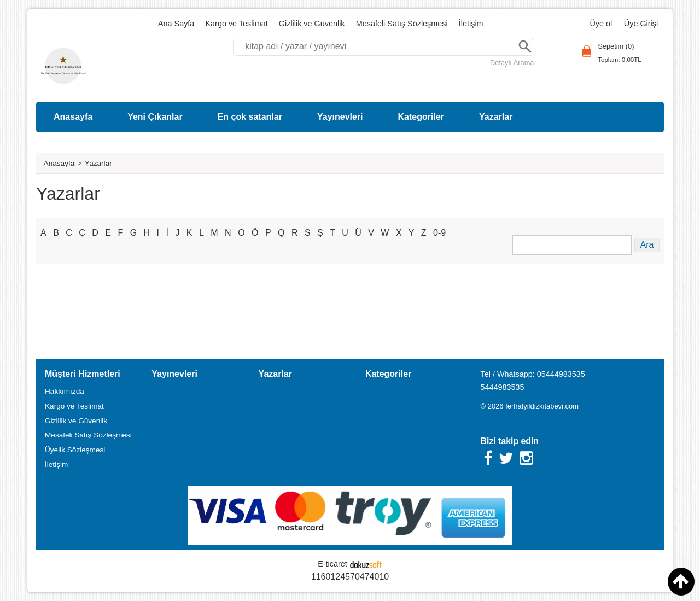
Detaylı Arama (512, 63)
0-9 (439, 233)
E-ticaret (332, 564)
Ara (525, 47)
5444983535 (503, 387)
